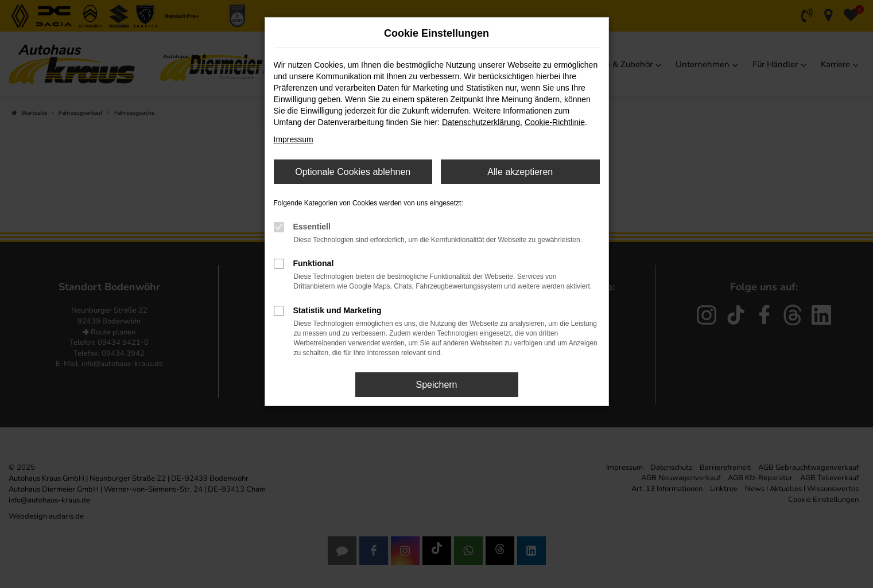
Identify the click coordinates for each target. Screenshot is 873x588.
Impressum (294, 139)
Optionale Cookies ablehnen (353, 172)
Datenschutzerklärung (481, 122)
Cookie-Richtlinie (555, 122)
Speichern (436, 385)
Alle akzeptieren (520, 172)
